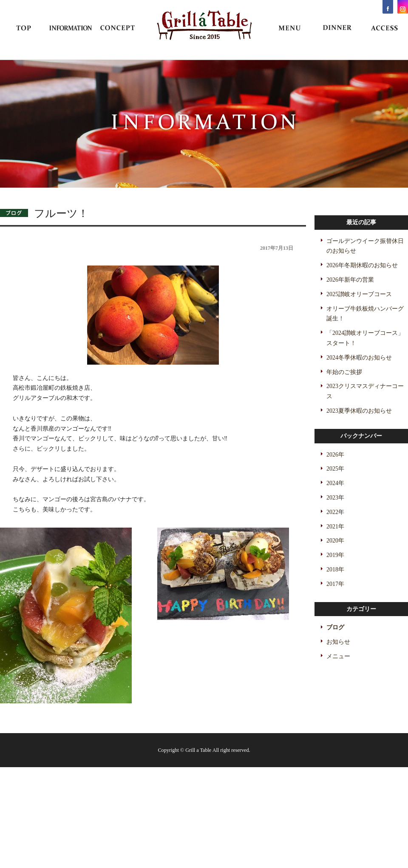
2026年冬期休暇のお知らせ (362, 265)
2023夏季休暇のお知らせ (359, 411)
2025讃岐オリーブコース (359, 294)
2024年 (335, 483)
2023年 (335, 498)
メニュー (338, 656)
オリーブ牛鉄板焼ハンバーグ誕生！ (365, 314)
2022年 (335, 512)
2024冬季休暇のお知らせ (359, 358)
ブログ (335, 627)
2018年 (335, 570)
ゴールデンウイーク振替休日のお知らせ (365, 246)
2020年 (335, 541)
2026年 (335, 455)
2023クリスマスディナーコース (365, 391)
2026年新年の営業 (350, 280)
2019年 (335, 555)
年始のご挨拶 (344, 372)
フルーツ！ (61, 213)
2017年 (335, 584)
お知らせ (338, 642)
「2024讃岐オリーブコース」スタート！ (365, 338)
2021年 (335, 527)
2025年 (335, 469)
